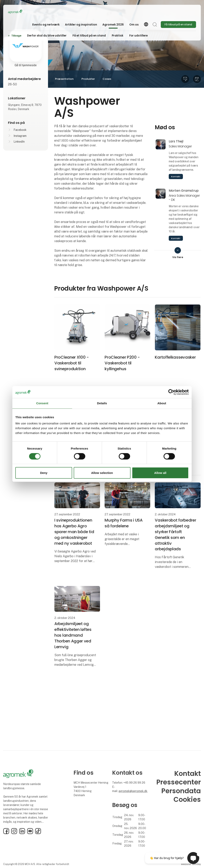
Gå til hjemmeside (26, 65)
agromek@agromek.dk (133, 791)
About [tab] (162, 403)
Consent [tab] (42, 403)
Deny (44, 473)
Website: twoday (191, 864)
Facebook (20, 130)
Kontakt (176, 177)
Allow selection (102, 473)
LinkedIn (19, 142)
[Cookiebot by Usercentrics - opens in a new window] (171, 392)
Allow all (160, 473)
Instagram (20, 136)
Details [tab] (102, 403)
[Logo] (24, 12)
